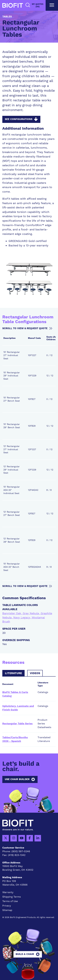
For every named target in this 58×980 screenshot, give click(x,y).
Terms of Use (10, 901)
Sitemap (7, 910)
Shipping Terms (12, 897)
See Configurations (21, 119)
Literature (13, 673)
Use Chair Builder (20, 779)
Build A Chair (28, 954)
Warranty (8, 892)
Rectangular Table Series (17, 724)
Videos (35, 673)
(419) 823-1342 (17, 855)
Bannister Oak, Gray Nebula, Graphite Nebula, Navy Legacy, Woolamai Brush (27, 618)
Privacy (7, 906)
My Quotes (38, 5)
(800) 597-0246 (21, 851)
